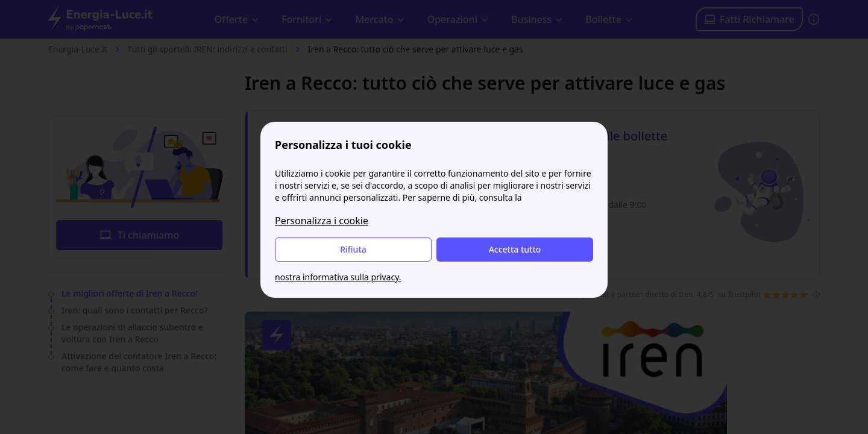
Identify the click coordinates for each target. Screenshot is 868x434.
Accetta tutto (515, 249)
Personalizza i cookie (322, 221)
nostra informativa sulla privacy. (338, 277)
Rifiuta (353, 249)
